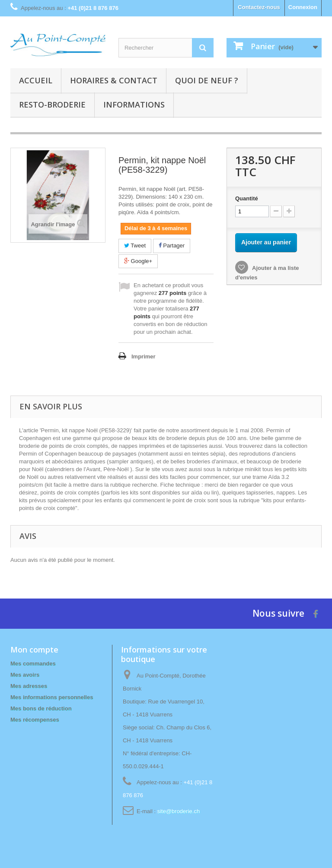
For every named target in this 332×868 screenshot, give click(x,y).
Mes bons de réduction (41, 708)
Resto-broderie (52, 105)
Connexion (303, 7)
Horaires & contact (114, 80)
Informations (134, 105)
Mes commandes (33, 664)
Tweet (135, 246)
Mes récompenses (35, 720)
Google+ (138, 261)
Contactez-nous (259, 7)
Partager (172, 246)
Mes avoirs (25, 675)
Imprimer (144, 356)
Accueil (36, 80)
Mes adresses (29, 686)
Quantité (247, 198)
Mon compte (34, 649)
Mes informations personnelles (52, 697)
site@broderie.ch (179, 811)
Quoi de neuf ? (207, 80)
